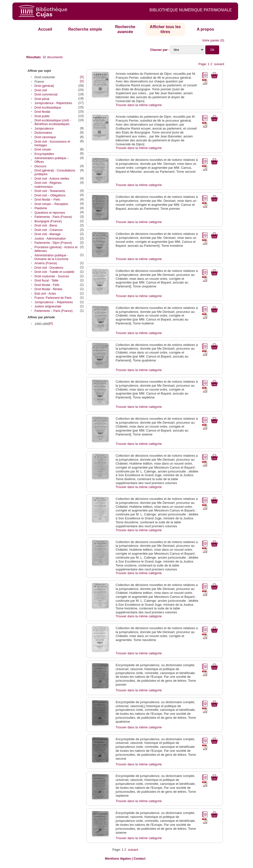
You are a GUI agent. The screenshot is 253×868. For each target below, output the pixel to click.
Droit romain (43, 150)
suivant (219, 64)
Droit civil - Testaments (50, 191)
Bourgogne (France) (48, 221)
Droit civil (41, 90)
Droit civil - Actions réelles (52, 179)
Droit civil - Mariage (48, 234)
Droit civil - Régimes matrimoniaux (48, 185)
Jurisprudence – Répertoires (54, 302)
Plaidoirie (41, 208)
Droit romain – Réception (52, 204)
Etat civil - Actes (45, 294)
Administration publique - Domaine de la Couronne (52, 257)
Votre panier (211, 40)
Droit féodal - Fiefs (47, 285)
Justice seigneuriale (48, 306)
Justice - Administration (50, 239)
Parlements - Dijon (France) (53, 243)
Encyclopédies (44, 154)
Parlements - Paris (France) (53, 217)
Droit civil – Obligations (50, 195)
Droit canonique (45, 137)
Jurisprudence (44, 129)
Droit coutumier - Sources (52, 276)
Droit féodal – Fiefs (47, 200)
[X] (82, 77)
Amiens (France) (46, 263)
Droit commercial (46, 94)
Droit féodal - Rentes (49, 289)
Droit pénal (42, 99)
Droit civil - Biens (46, 226)
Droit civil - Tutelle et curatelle (54, 272)
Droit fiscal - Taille (47, 281)
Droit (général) (44, 86)
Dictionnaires (43, 133)
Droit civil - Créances (49, 230)
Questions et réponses (50, 213)
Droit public (42, 116)
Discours (41, 166)
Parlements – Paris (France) (54, 311)
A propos (205, 29)
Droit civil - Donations (49, 268)
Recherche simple (85, 29)
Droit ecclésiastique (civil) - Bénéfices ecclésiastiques (53, 122)
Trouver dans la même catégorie (139, 105)
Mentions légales (118, 859)
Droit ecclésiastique (48, 108)
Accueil (45, 29)
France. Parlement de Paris (53, 298)
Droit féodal (42, 112)
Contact (139, 859)
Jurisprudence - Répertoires (53, 103)
